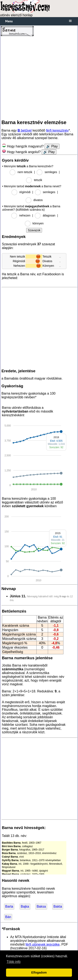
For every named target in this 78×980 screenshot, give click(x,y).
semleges (51, 172)
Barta (9, 906)
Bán (8, 917)
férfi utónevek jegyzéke (43, 944)
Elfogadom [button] (39, 972)
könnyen (38, 223)
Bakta (58, 906)
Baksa (41, 906)
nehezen (25, 215)
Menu (9, 21)
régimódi (25, 192)
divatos (38, 200)
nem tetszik (25, 172)
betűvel (25, 130)
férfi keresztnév (57, 130)
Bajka (25, 906)
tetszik (38, 180)
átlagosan (49, 215)
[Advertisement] (39, 78)
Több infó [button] (14, 962)
